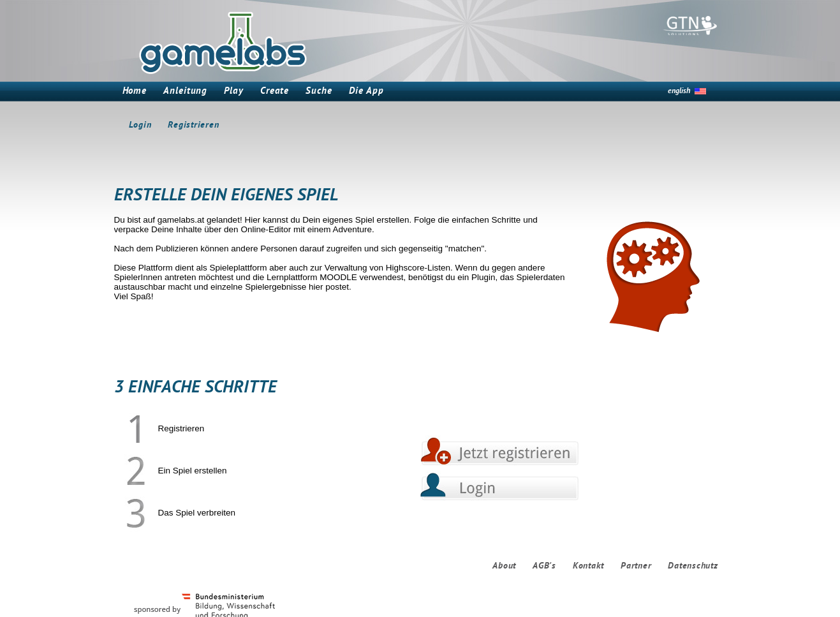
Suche (319, 92)
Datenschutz (693, 566)
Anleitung (185, 92)
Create (275, 92)
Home (135, 92)
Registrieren (193, 125)
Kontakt (588, 566)
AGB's (544, 566)
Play (234, 92)
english (679, 91)
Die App (366, 92)
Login (140, 125)
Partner (636, 566)
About (504, 566)
